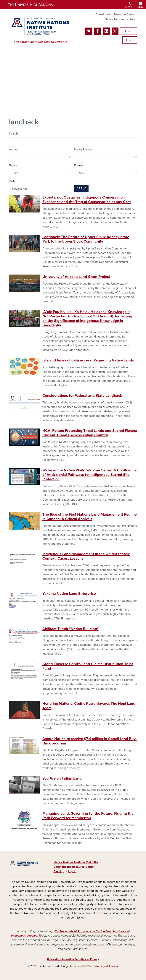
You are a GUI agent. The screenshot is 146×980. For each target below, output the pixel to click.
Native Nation (83, 150)
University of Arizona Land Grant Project (76, 277)
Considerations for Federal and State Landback (82, 396)
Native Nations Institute (120, 19)
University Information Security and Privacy (73, 959)
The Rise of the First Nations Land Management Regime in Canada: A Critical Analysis (90, 517)
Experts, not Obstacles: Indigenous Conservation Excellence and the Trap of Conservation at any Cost (87, 200)
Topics (13, 166)
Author (13, 150)
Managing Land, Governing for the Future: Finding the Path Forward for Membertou (88, 816)
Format (79, 166)
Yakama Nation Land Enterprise (69, 594)
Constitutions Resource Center (115, 14)
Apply (81, 189)
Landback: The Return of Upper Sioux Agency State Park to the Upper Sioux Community (86, 239)
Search (13, 134)
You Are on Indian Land (62, 778)
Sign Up (129, 31)
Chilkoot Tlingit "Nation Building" (70, 629)
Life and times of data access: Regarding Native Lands (88, 360)
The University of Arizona (103, 966)
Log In (130, 40)
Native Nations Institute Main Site (76, 862)
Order (13, 181)
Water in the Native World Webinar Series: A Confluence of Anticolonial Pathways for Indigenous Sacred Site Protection (89, 475)
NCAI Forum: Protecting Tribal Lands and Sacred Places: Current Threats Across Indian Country (90, 433)
